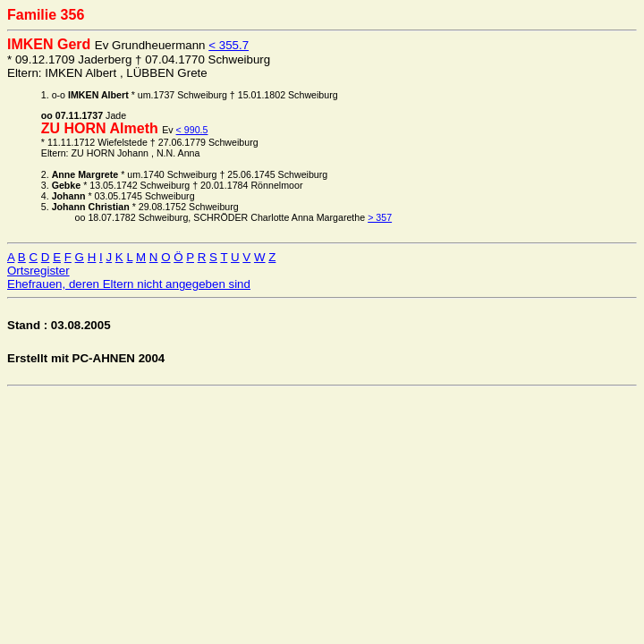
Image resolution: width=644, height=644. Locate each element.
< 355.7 (229, 45)
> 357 (380, 217)
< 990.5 (192, 130)
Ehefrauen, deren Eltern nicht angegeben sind (129, 284)
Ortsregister (38, 271)
